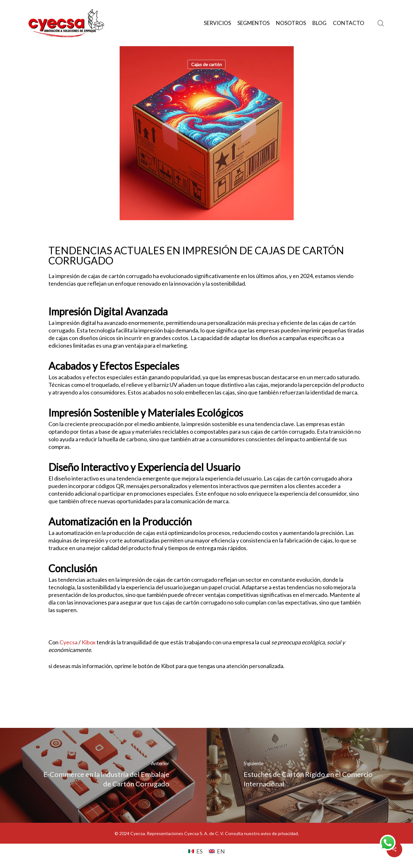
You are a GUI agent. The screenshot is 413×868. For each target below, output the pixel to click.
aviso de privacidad (279, 833)
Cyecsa (69, 642)
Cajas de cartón (206, 64)
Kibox (89, 642)
